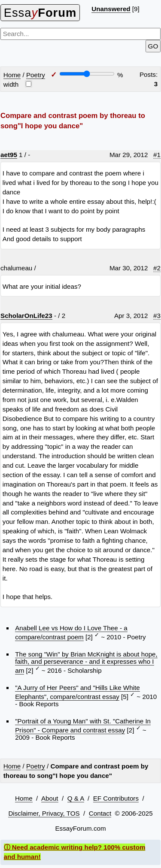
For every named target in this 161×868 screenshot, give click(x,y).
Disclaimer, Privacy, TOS (44, 813)
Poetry (36, 75)
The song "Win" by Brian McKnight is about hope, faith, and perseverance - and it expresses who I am (86, 662)
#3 (157, 316)
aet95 (9, 155)
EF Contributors (116, 798)
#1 (157, 155)
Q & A (76, 798)
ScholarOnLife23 (26, 316)
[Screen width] (87, 74)
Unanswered (111, 9)
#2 (157, 268)
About (50, 798)
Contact (100, 813)
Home (12, 75)
